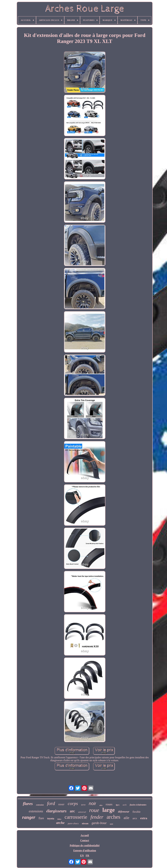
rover (61, 804)
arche (60, 823)
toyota (51, 818)
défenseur (124, 812)
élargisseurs (56, 811)
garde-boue (99, 823)
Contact (85, 840)
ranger (29, 817)
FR (87, 856)
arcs (135, 818)
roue (94, 810)
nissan (85, 823)
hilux (59, 819)
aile (126, 818)
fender (97, 817)
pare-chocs (73, 823)
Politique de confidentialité (85, 845)
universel (82, 812)
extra (144, 818)
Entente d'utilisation (85, 851)
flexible (137, 812)
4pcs (118, 805)
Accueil (85, 835)
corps (73, 803)
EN (82, 856)
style (111, 824)
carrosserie (76, 817)
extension (40, 805)
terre (83, 805)
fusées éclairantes (138, 805)
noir (92, 804)
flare (41, 818)
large (109, 810)
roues (109, 804)
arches (114, 817)
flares (28, 804)
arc (72, 811)
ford (51, 803)
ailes (101, 805)
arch (125, 805)
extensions (36, 811)
